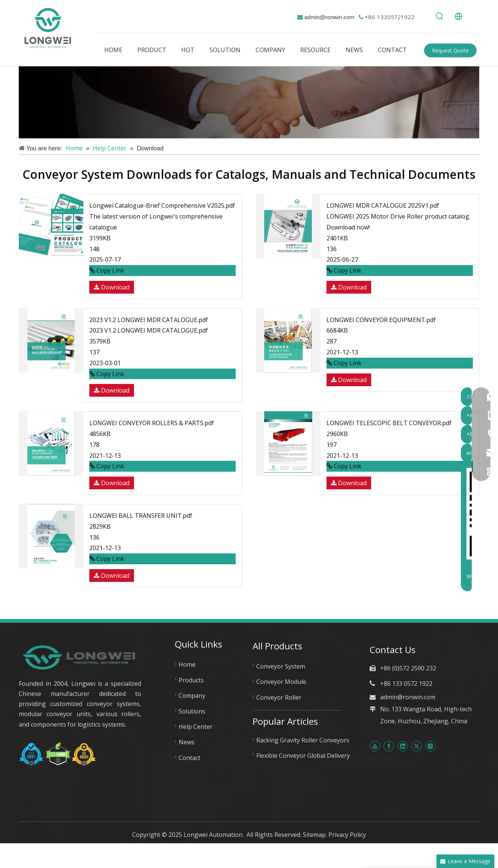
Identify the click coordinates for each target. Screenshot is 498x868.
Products (191, 680)
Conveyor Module (281, 682)
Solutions (192, 711)
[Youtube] (375, 746)
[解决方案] (249, 102)
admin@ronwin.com (329, 17)
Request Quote (450, 50)
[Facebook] (389, 746)
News (187, 742)
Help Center (196, 727)
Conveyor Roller (279, 697)
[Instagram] (430, 746)
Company (192, 696)
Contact (190, 758)
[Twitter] (417, 746)
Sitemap (314, 835)
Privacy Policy (347, 835)
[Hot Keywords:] (440, 16)
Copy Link (107, 270)
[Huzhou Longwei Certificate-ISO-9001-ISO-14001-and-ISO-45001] (58, 754)
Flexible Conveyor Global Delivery (303, 756)
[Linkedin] (403, 746)
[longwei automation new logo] (80, 657)
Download (112, 287)
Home (187, 664)
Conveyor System (281, 666)
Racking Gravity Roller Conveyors (303, 740)
